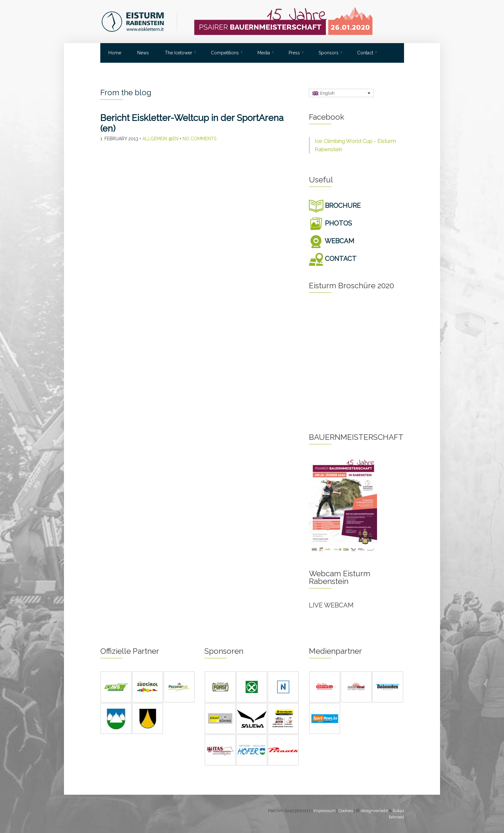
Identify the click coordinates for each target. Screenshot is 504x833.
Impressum (324, 811)
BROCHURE (335, 206)
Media (264, 53)
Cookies (346, 811)
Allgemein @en (160, 139)
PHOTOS (330, 223)
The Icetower (179, 53)
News (143, 53)
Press (294, 53)
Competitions (225, 53)
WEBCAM (332, 241)
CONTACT (333, 259)
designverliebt (374, 811)
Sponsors (328, 53)
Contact (365, 53)
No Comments (199, 139)
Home (115, 53)
